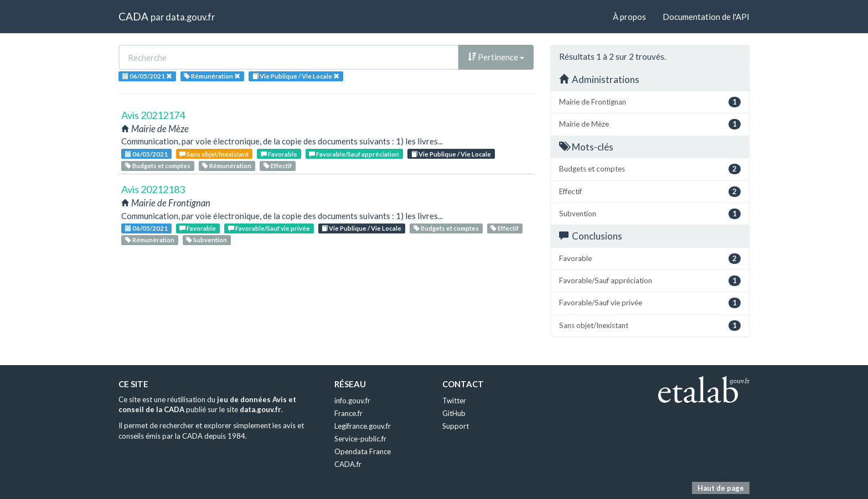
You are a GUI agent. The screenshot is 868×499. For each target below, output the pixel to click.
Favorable (279, 154)
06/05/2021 (146, 154)
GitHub (454, 413)
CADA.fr (348, 464)
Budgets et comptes (158, 166)
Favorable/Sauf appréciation (354, 154)
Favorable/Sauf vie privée (269, 228)
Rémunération (227, 166)
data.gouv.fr (190, 17)
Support (456, 426)
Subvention (206, 240)
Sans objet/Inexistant (214, 154)
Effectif (278, 166)
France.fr (348, 413)
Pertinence (496, 57)
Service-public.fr (360, 439)
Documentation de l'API (706, 17)
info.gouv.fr (352, 401)
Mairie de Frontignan (650, 102)
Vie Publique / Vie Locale (451, 154)
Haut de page (721, 488)
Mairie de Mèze (650, 124)
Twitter (454, 401)
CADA (133, 16)
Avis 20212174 (153, 115)
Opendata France (363, 451)
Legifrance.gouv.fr (363, 426)
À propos (629, 17)
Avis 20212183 (153, 189)
